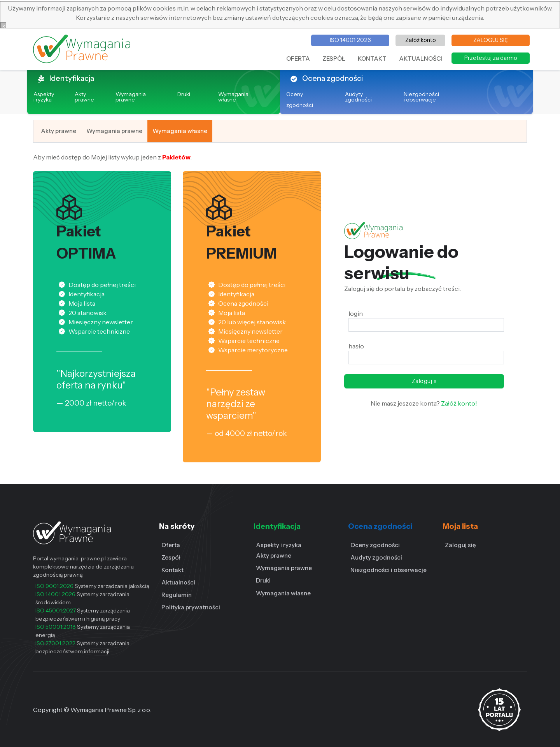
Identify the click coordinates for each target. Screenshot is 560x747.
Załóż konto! (458, 403)
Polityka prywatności (191, 607)
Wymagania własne (233, 97)
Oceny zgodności (375, 545)
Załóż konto (421, 40)
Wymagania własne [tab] (180, 131)
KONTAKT (372, 59)
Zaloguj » (424, 381)
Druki (184, 94)
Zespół (171, 557)
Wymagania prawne (131, 97)
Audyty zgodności (358, 97)
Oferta (171, 545)
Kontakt (172, 570)
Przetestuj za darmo (491, 58)
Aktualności (178, 582)
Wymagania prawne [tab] (114, 131)
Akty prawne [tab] (59, 131)
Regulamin (177, 595)
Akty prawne (84, 97)
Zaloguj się (460, 545)
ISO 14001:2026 (350, 40)
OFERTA (298, 59)
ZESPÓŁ (334, 59)
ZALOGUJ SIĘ (491, 40)
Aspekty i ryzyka (279, 545)
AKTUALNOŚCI (421, 59)
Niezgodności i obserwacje (421, 97)
